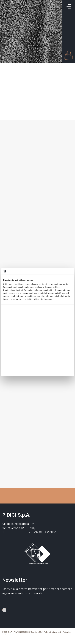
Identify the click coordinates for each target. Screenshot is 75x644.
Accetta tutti (37, 357)
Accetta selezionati (37, 364)
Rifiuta (37, 371)
